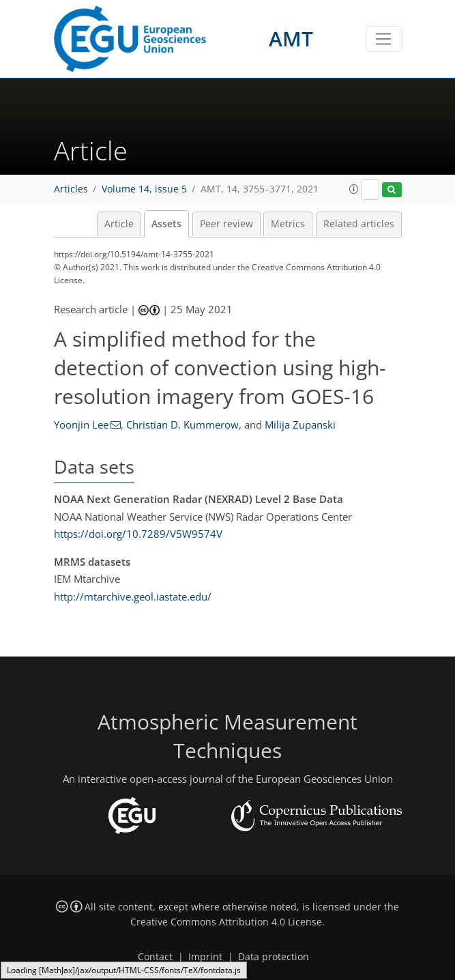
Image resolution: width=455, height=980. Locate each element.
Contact (155, 957)
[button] (354, 189)
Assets (166, 224)
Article (119, 224)
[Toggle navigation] (384, 39)
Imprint (205, 957)
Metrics (288, 224)
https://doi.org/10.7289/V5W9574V (138, 534)
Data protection (274, 957)
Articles (71, 189)
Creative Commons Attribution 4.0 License (226, 922)
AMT (291, 39)
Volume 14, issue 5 (144, 189)
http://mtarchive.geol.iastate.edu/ (133, 596)
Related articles (359, 224)
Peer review (226, 224)
